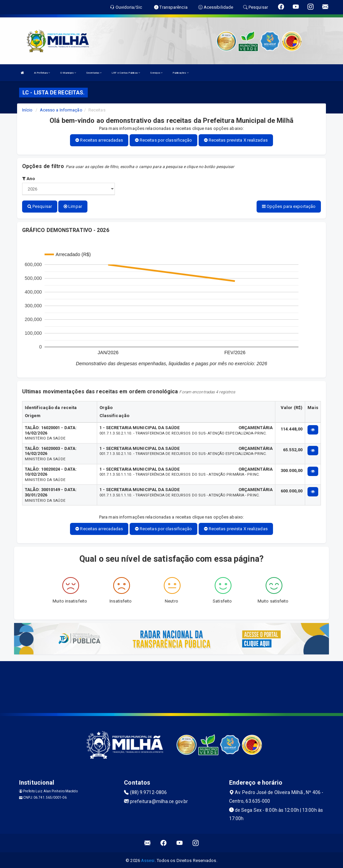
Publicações (180, 73)
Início (27, 110)
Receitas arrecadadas (99, 140)
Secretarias (94, 73)
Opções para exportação (289, 206)
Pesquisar (40, 206)
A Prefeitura (42, 73)
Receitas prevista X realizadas (236, 140)
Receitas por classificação (164, 140)
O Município (68, 73)
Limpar (73, 206)
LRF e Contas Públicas (126, 73)
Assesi (148, 859)
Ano (29, 179)
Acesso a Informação (61, 110)
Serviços (156, 73)
